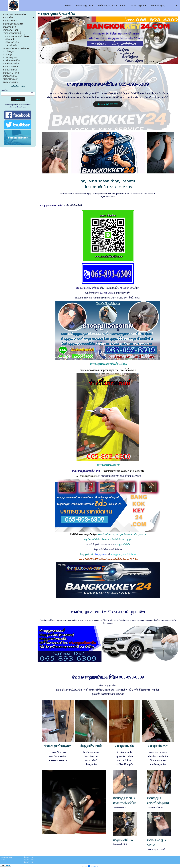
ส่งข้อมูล (18, 99)
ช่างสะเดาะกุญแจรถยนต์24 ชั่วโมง (87, 471)
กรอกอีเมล (5, 90)
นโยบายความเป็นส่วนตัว (16, 107)
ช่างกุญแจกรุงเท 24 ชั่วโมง (87, 288)
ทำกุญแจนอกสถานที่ (105, 293)
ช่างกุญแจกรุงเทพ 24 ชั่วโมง (53, 206)
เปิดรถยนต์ (124, 288)
